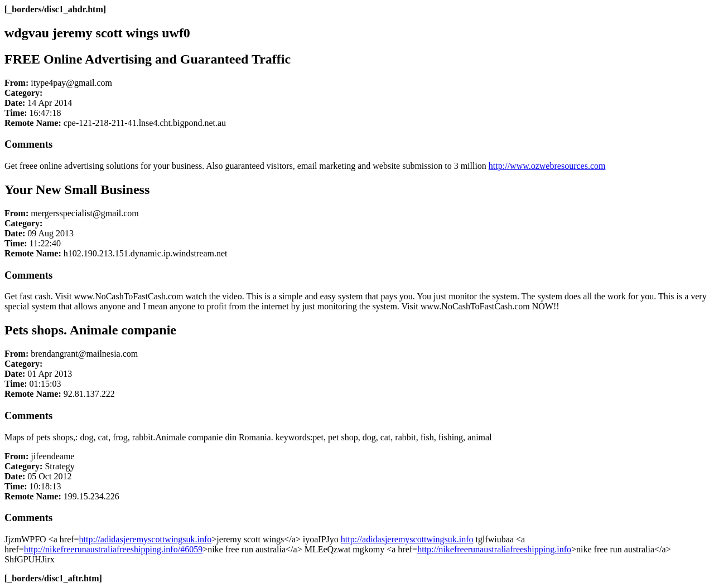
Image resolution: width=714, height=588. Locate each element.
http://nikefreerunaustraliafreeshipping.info (494, 549)
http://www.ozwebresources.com (547, 166)
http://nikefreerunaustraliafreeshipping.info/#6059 (113, 549)
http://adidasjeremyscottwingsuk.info (146, 539)
